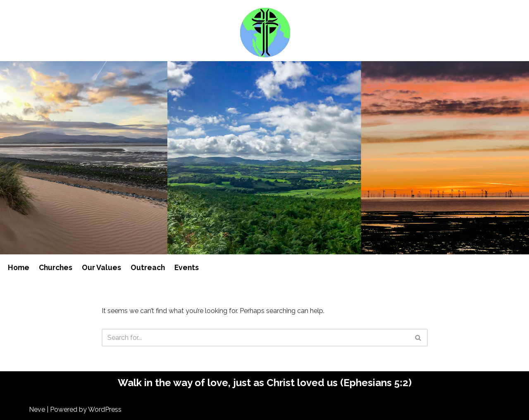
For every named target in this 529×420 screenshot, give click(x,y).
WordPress (105, 409)
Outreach (148, 267)
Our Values (101, 267)
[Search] (255, 338)
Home (19, 267)
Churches (56, 267)
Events (187, 267)
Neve (37, 409)
